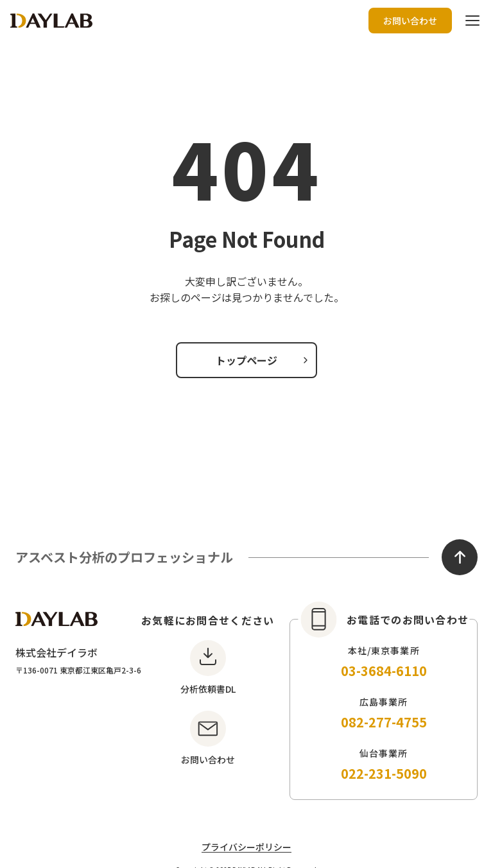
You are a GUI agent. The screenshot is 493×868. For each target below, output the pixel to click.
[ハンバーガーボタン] (472, 21)
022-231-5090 (384, 773)
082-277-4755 (384, 722)
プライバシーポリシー (246, 847)
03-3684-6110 (384, 671)
